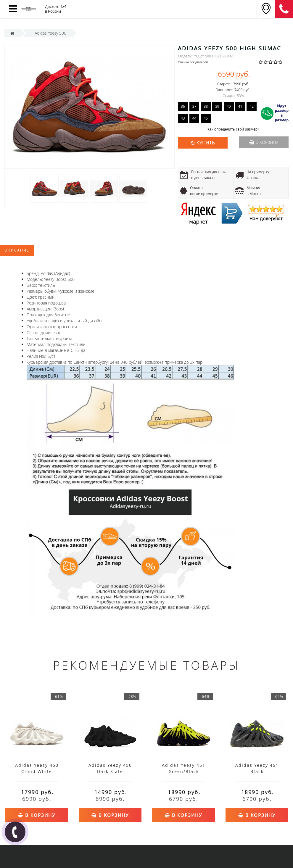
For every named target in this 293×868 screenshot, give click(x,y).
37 (194, 106)
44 (194, 118)
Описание (17, 250)
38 (206, 106)
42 (252, 106)
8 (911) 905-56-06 (284, 9)
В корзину (264, 142)
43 (183, 118)
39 (217, 106)
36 (183, 106)
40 (229, 106)
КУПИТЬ (205, 143)
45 (206, 118)
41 (240, 106)
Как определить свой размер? (233, 129)
